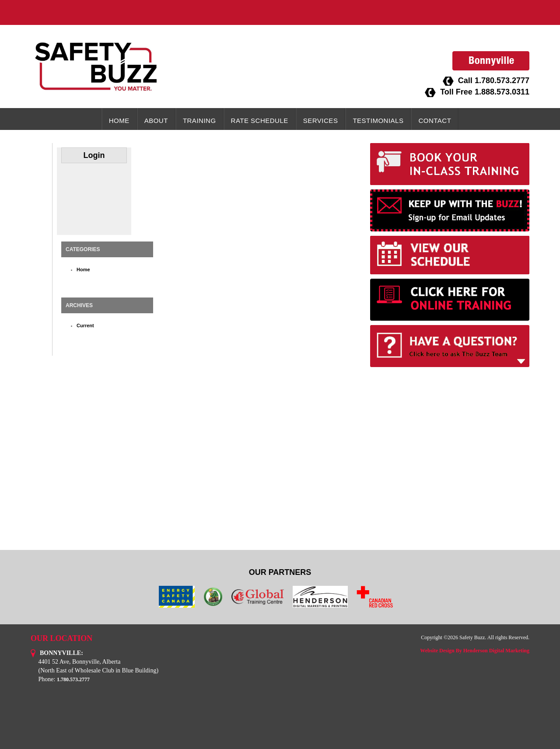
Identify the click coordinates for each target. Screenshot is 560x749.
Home (119, 121)
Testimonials (378, 121)
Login (94, 155)
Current (85, 325)
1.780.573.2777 (502, 80)
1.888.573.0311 (502, 92)
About (156, 121)
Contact (435, 121)
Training (199, 121)
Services (321, 121)
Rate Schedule (260, 121)
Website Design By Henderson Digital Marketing (475, 651)
